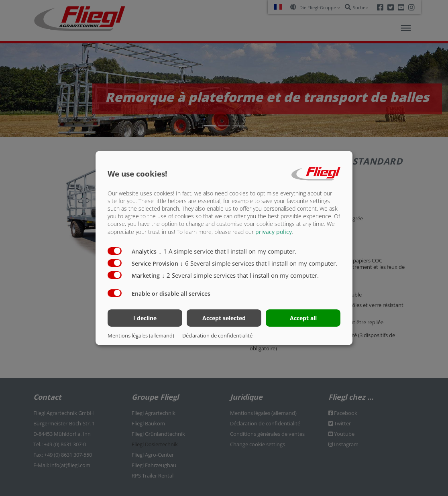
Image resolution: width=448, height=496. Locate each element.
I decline (145, 318)
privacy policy (274, 231)
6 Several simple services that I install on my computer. (259, 263)
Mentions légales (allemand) (141, 335)
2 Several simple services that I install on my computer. (240, 275)
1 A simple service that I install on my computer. (227, 251)
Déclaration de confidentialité (217, 335)
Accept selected (224, 318)
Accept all (303, 318)
